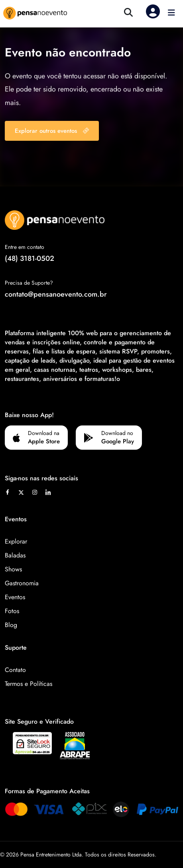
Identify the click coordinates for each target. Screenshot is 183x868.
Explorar (16, 541)
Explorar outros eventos (52, 131)
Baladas (15, 555)
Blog (11, 625)
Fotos (12, 611)
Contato (15, 670)
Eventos (15, 597)
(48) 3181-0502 (30, 258)
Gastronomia (22, 583)
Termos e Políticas (29, 684)
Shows (13, 569)
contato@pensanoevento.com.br (56, 294)
